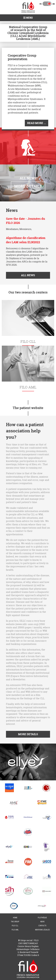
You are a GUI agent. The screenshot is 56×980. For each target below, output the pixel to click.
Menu (28, 18)
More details (28, 186)
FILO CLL (15, 925)
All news (28, 275)
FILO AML (15, 930)
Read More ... (37, 123)
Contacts (42, 925)
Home (15, 917)
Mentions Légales (42, 930)
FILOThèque (42, 917)
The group (15, 921)
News (42, 921)
